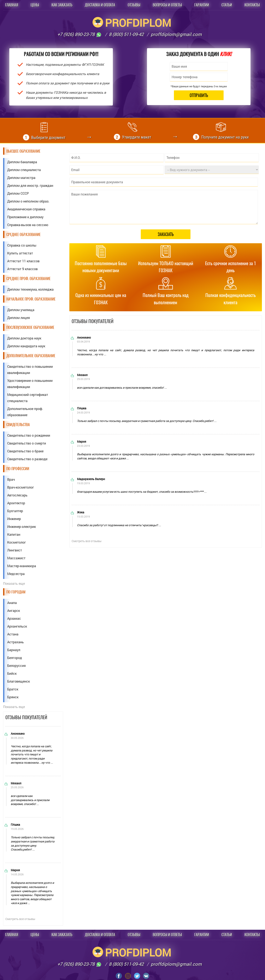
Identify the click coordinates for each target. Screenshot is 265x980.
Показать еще (14, 583)
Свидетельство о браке (25, 451)
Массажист (16, 558)
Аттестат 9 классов (22, 269)
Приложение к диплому (25, 217)
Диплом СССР (18, 193)
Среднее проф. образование (28, 279)
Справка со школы (22, 245)
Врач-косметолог (21, 487)
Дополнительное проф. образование (25, 412)
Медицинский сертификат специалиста (28, 398)
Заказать (166, 234)
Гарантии (202, 5)
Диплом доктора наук (24, 338)
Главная (12, 5)
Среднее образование (23, 234)
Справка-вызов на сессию (28, 225)
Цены (35, 5)
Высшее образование (23, 151)
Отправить (199, 95)
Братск (13, 689)
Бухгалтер (15, 511)
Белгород (15, 658)
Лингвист (15, 550)
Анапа (12, 603)
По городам (16, 592)
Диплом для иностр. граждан (30, 185)
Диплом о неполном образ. (28, 201)
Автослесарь (17, 495)
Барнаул (14, 650)
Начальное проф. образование (31, 299)
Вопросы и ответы (167, 5)
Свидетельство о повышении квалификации (30, 370)
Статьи (227, 5)
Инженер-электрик (22, 527)
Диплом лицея (19, 318)
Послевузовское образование (30, 327)
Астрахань (16, 642)
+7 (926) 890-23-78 (80, 34)
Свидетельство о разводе (27, 459)
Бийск (12, 673)
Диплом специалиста (24, 170)
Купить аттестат (20, 253)
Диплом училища (21, 310)
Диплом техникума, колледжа (30, 289)
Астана (13, 634)
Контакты (252, 5)
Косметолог (17, 542)
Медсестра (16, 574)
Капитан (14, 534)
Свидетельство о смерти (27, 443)
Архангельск (17, 626)
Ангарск (14, 610)
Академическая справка (26, 209)
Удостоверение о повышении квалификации (30, 384)
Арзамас (14, 618)
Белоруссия (16, 666)
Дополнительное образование (31, 356)
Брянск (13, 697)
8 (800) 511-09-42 (126, 34)
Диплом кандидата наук (26, 346)
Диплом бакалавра (22, 162)
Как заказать (62, 5)
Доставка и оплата (100, 5)
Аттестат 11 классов (23, 261)
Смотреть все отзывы (20, 919)
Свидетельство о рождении (29, 435)
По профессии (18, 469)
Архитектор (16, 503)
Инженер (14, 519)
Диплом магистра (21, 178)
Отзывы (134, 5)
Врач (11, 479)
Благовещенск (19, 681)
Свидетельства (18, 425)
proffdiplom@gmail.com (176, 34)
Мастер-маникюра (22, 566)
